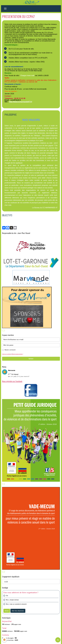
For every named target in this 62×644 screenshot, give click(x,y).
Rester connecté (10, 350)
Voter (7, 611)
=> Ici (6, 581)
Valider (31, 359)
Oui (7, 596)
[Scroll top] (58, 640)
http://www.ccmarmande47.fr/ (21, 102)
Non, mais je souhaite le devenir (16, 604)
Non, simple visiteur (12, 600)
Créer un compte (7, 354)
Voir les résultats (18, 611)
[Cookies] (4, 640)
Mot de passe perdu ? (17, 354)
